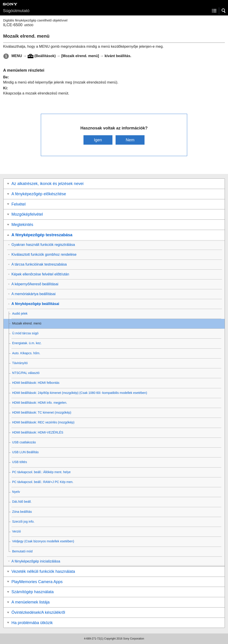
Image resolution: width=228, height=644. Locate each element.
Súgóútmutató (16, 11)
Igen (98, 140)
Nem (130, 140)
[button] (224, 11)
